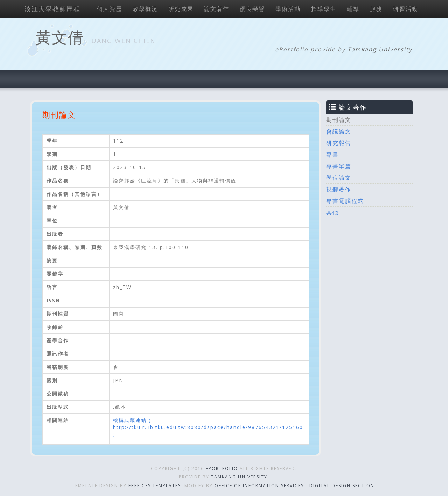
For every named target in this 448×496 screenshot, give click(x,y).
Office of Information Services (259, 486)
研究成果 (181, 9)
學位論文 (339, 178)
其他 (332, 212)
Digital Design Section (342, 486)
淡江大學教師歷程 (52, 9)
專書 (332, 154)
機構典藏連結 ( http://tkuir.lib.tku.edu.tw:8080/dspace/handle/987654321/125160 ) (208, 427)
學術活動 (288, 9)
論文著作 (217, 9)
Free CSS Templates (155, 486)
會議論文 (339, 131)
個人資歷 (110, 9)
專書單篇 (339, 166)
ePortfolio (222, 469)
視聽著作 (339, 189)
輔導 (353, 9)
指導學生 (324, 9)
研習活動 (406, 9)
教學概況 (145, 9)
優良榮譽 (252, 9)
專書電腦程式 (345, 201)
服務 (376, 9)
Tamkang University (380, 49)
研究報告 (339, 143)
